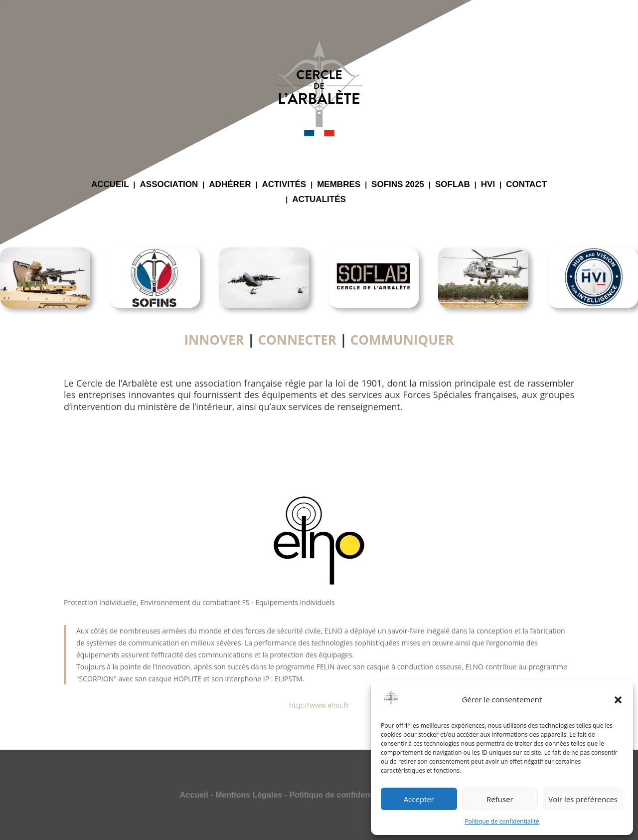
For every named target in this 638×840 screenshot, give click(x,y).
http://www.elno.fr (319, 705)
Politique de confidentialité (502, 821)
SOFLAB (453, 185)
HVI (488, 185)
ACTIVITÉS (284, 185)
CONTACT (526, 185)
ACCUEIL (110, 185)
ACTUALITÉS (319, 200)
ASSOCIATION (169, 185)
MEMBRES (339, 185)
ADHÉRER (230, 185)
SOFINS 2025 (398, 185)
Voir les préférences (583, 799)
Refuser (500, 799)
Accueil (194, 795)
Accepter (419, 799)
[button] (618, 700)
